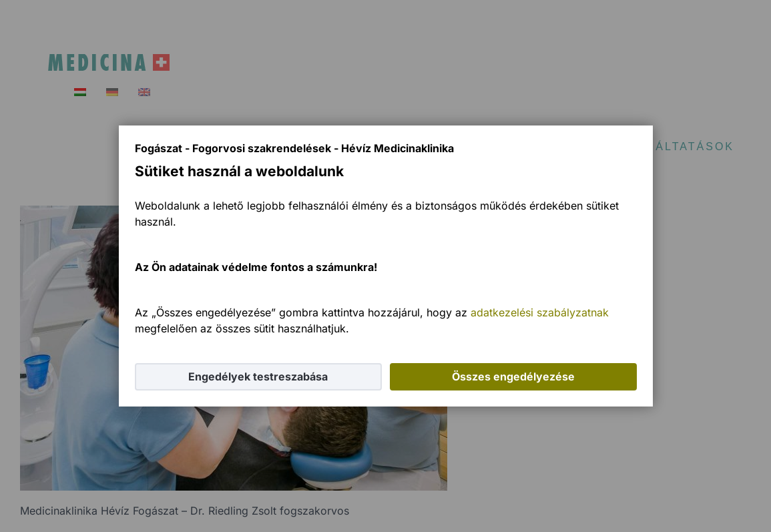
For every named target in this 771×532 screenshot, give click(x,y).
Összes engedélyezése (513, 376)
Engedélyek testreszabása (258, 376)
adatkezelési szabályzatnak (540, 312)
